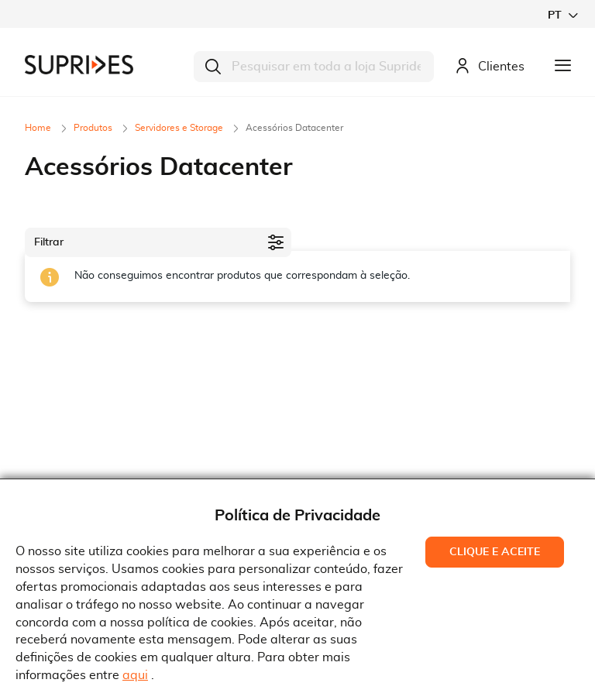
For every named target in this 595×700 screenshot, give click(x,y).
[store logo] (79, 65)
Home (39, 128)
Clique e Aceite (495, 552)
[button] (562, 15)
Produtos (94, 128)
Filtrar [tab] (49, 242)
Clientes (490, 67)
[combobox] (314, 67)
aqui (135, 675)
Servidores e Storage (180, 128)
